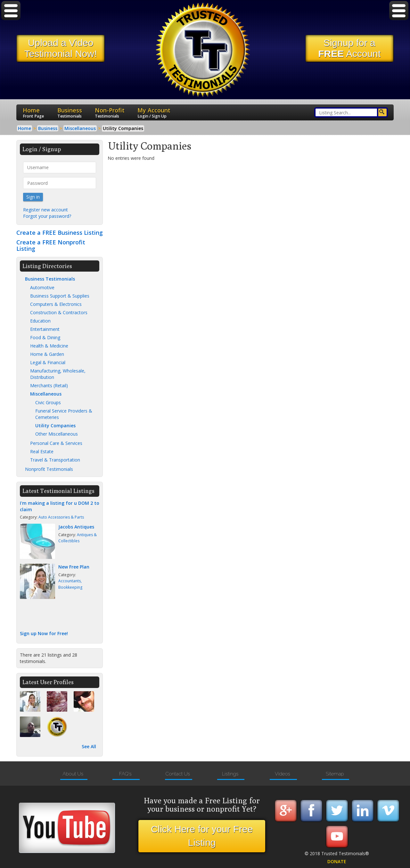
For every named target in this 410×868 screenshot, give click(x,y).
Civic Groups (48, 402)
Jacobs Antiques (76, 527)
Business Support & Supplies (60, 296)
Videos (283, 774)
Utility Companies (55, 426)
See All (89, 746)
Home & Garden (47, 354)
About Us (73, 774)
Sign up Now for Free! (44, 633)
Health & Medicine (49, 346)
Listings (230, 774)
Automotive (42, 287)
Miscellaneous (46, 394)
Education (40, 321)
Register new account (45, 210)
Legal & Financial (48, 362)
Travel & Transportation (55, 460)
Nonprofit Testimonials (49, 469)
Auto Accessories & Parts (61, 517)
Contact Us (178, 774)
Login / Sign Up (152, 116)
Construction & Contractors (59, 312)
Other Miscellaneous (57, 434)
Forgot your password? (47, 216)
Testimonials (70, 116)
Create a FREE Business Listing (60, 233)
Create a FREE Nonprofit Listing (51, 245)
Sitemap (335, 774)
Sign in (33, 197)
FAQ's (125, 774)
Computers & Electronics (56, 304)
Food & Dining (45, 337)
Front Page (33, 116)
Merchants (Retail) (49, 385)
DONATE (337, 861)
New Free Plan (74, 567)
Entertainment (45, 329)
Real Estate (42, 451)
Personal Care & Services (56, 443)
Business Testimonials (50, 279)
